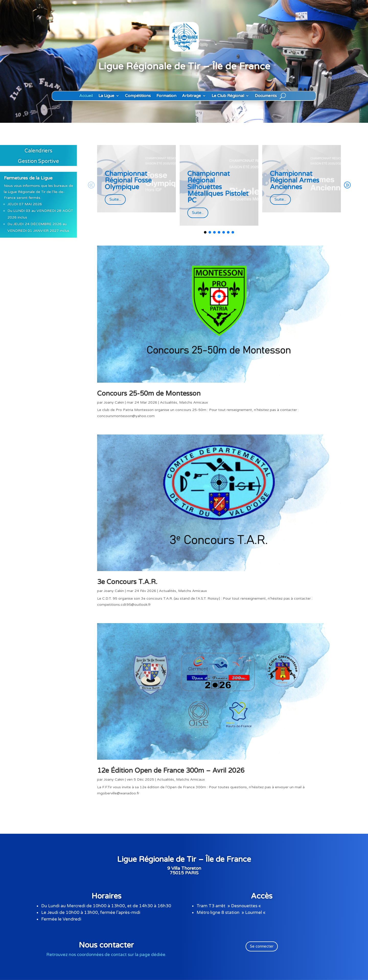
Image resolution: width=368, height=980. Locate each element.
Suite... (115, 199)
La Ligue (106, 96)
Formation (166, 96)
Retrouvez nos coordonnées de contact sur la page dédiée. (106, 955)
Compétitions (138, 96)
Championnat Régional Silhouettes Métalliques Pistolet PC (218, 187)
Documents (266, 96)
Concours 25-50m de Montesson (149, 394)
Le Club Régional (228, 96)
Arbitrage (191, 96)
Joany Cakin (114, 402)
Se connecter (262, 946)
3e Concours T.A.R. (127, 582)
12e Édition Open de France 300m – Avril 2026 (171, 771)
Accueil (86, 96)
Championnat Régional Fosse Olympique (128, 180)
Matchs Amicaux (194, 402)
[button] (347, 185)
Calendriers (38, 151)
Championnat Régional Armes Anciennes (295, 180)
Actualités (169, 402)
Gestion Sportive (38, 161)
